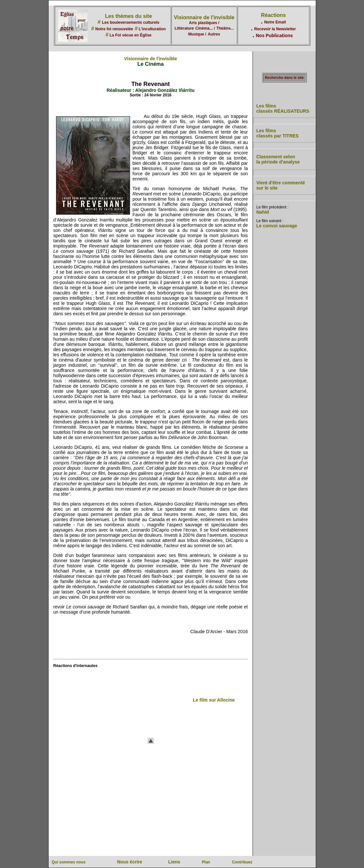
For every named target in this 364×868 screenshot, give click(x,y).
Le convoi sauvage (277, 226)
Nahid (263, 212)
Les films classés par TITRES (278, 133)
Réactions (273, 15)
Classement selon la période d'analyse (278, 159)
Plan (206, 862)
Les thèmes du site (128, 16)
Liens (174, 862)
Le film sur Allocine (214, 700)
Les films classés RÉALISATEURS (283, 108)
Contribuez (242, 862)
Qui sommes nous (69, 862)
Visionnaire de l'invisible (204, 17)
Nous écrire (130, 862)
